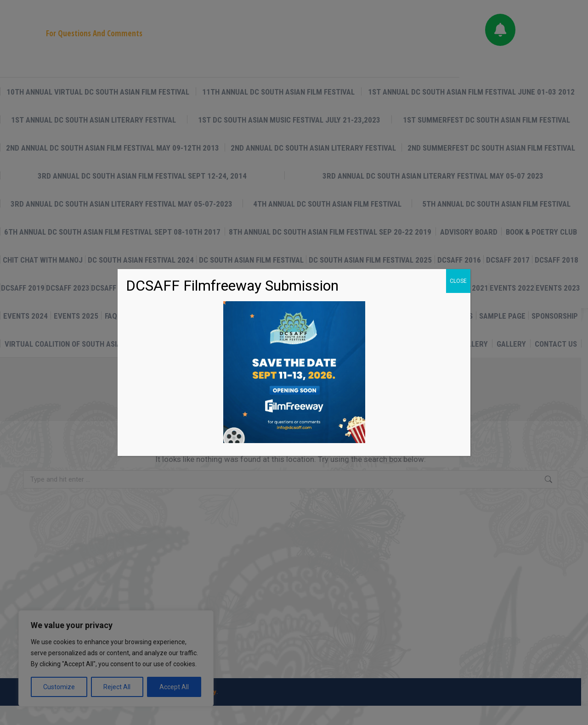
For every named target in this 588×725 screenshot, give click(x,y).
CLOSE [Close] (458, 281)
